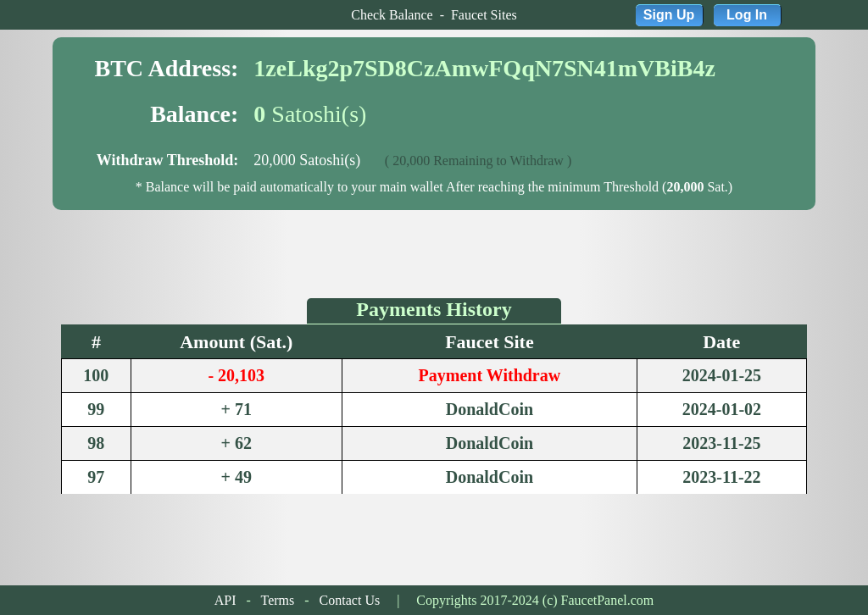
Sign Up (669, 15)
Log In (747, 15)
